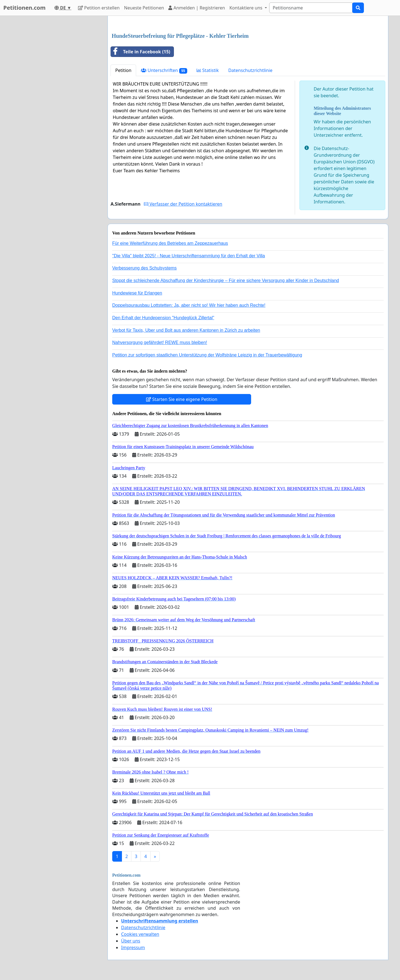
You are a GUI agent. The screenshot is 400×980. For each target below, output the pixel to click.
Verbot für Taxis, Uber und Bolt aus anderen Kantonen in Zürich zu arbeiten (186, 330)
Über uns (131, 941)
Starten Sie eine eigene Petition (182, 399)
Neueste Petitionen (144, 8)
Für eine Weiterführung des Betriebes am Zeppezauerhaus (170, 243)
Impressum (133, 947)
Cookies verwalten (140, 934)
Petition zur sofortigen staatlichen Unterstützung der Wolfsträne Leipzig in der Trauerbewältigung (207, 355)
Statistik (208, 70)
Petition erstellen (99, 8)
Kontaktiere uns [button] (247, 8)
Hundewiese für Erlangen (137, 293)
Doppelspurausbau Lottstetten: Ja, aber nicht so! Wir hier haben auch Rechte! (189, 305)
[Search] (311, 8)
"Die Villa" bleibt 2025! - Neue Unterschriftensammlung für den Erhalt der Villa (189, 256)
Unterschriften (164, 70)
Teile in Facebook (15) (141, 52)
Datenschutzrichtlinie (250, 70)
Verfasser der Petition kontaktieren (183, 204)
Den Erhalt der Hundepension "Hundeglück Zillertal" (163, 318)
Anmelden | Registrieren (197, 8)
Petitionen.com (24, 8)
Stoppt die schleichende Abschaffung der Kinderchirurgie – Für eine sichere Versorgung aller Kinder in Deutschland (226, 280)
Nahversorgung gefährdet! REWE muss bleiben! (160, 342)
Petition (123, 70)
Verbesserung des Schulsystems (144, 268)
